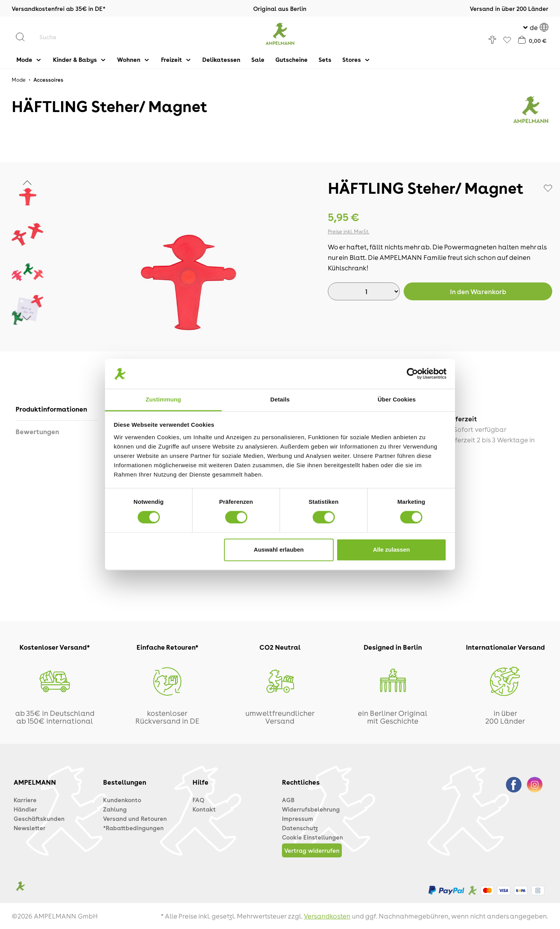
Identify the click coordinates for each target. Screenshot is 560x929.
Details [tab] (280, 399)
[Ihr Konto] (492, 40)
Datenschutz (300, 828)
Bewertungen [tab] (37, 431)
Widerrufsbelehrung (311, 809)
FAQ (198, 800)
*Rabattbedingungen (133, 828)
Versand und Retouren (135, 819)
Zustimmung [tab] (164, 399)
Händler (25, 809)
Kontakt (204, 809)
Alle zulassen (391, 550)
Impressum (297, 819)
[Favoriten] (507, 40)
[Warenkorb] (532, 40)
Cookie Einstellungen (312, 837)
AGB (288, 800)
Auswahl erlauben (279, 550)
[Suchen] (24, 37)
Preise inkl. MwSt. (349, 231)
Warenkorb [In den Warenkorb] (478, 291)
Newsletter (30, 828)
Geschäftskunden (39, 819)
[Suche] (84, 37)
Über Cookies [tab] (397, 399)
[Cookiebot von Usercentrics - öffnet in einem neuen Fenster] (412, 374)
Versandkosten (327, 916)
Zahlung (115, 809)
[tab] (57, 409)
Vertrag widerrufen (312, 850)
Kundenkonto (122, 800)
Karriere (25, 800)
